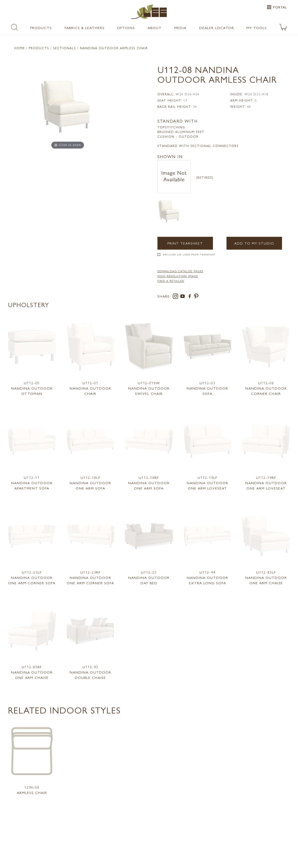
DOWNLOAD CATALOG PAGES (180, 271)
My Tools (257, 28)
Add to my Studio (254, 243)
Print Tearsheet (185, 243)
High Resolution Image (178, 276)
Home (20, 48)
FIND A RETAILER (171, 281)
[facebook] (191, 297)
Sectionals (65, 48)
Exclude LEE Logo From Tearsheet (189, 255)
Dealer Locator (217, 28)
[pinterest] (196, 297)
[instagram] (176, 297)
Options (126, 28)
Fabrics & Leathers (85, 28)
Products (41, 28)
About (155, 28)
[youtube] (183, 297)
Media (180, 28)
